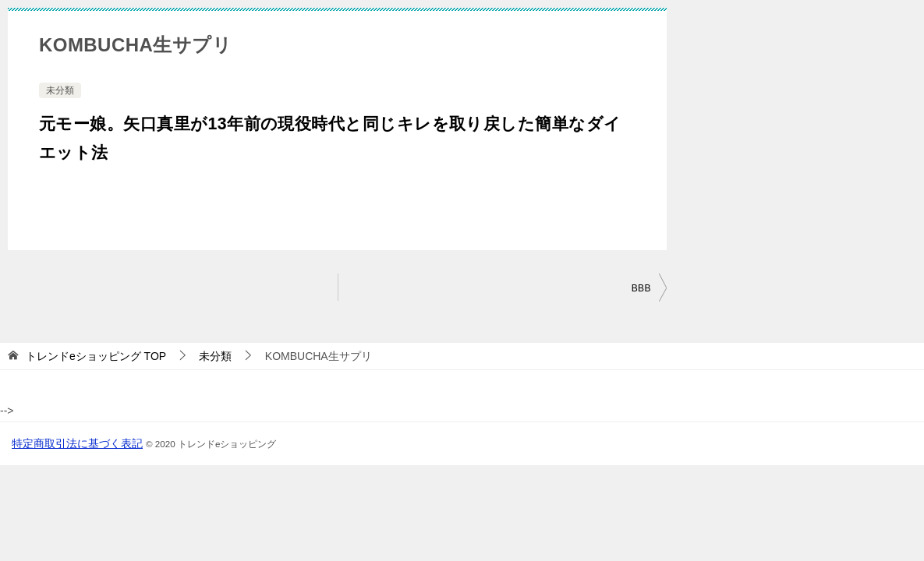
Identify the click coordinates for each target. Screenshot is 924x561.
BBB (641, 288)
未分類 (60, 90)
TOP (96, 356)
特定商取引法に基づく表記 (77, 443)
